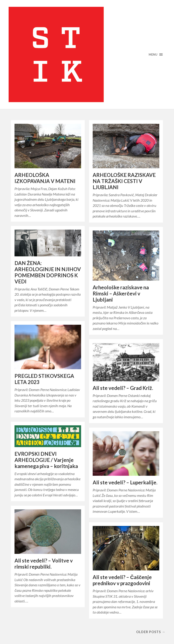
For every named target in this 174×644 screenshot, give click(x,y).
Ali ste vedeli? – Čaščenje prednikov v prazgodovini (122, 580)
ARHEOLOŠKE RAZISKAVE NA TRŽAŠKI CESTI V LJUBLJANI (124, 181)
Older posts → (151, 632)
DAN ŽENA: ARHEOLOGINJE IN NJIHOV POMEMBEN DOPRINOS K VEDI (48, 272)
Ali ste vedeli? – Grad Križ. (123, 388)
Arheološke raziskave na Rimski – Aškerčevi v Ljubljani (121, 294)
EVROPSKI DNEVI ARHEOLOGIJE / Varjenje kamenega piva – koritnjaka (46, 460)
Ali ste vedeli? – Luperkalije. (125, 482)
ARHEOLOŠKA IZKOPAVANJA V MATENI (45, 178)
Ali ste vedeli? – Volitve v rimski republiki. (44, 564)
